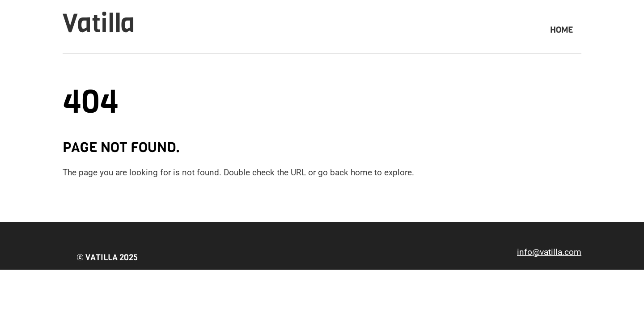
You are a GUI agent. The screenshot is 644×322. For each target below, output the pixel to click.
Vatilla (99, 23)
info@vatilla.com (549, 252)
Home (562, 30)
